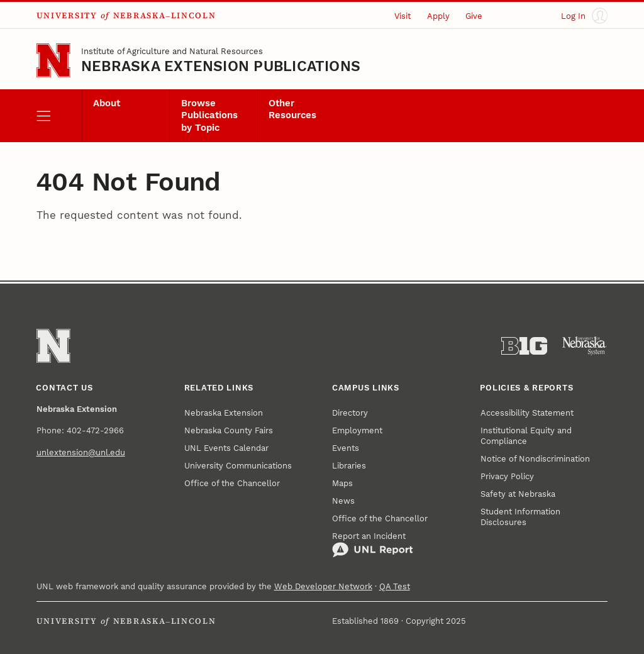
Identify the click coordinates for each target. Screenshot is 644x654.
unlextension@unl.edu (81, 452)
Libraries (349, 466)
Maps (342, 483)
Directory (350, 413)
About (107, 103)
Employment (357, 430)
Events (346, 448)
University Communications (238, 466)
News (343, 501)
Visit (402, 16)
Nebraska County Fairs (229, 430)
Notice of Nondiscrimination (535, 459)
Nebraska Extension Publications (221, 66)
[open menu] (59, 116)
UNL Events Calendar (226, 448)
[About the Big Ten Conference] (524, 346)
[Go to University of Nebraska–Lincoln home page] (53, 60)
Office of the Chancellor (232, 483)
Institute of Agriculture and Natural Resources (172, 51)
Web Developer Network (323, 586)
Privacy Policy (507, 476)
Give (474, 16)
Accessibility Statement (527, 413)
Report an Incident (373, 545)
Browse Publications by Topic (209, 116)
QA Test (395, 586)
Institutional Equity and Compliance (526, 436)
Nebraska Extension (224, 413)
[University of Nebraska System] (585, 346)
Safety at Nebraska (518, 494)
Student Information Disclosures (520, 517)
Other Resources (292, 109)
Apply (438, 16)
